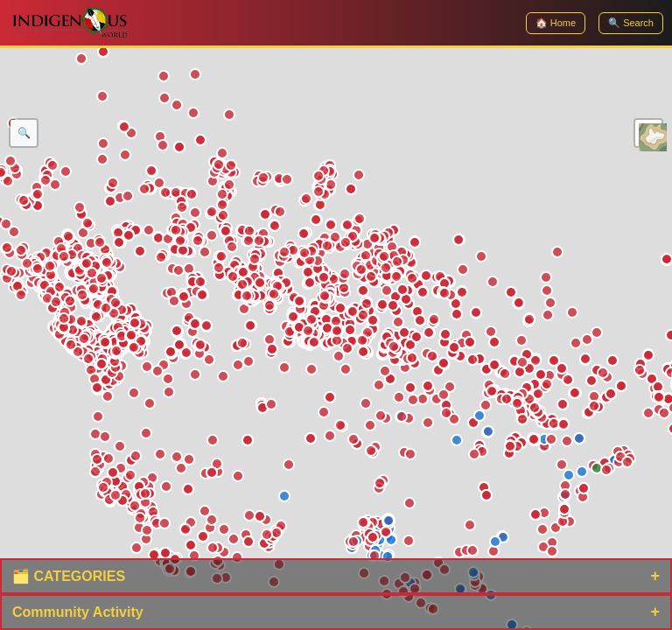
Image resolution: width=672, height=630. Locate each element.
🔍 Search (631, 23)
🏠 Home (556, 23)
